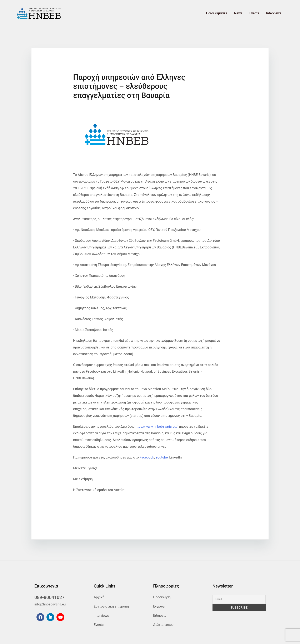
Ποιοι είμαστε (223, 13)
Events (257, 13)
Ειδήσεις (160, 616)
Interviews (275, 13)
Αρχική (99, 597)
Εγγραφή (160, 606)
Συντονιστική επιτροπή (111, 606)
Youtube (162, 457)
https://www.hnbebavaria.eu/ (156, 427)
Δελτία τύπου (163, 625)
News (243, 13)
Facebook (147, 457)
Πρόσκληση (162, 597)
